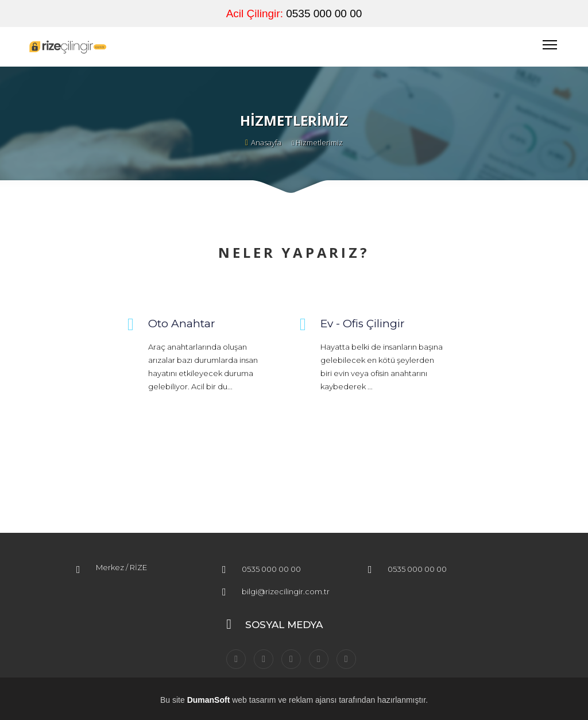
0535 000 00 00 (324, 13)
